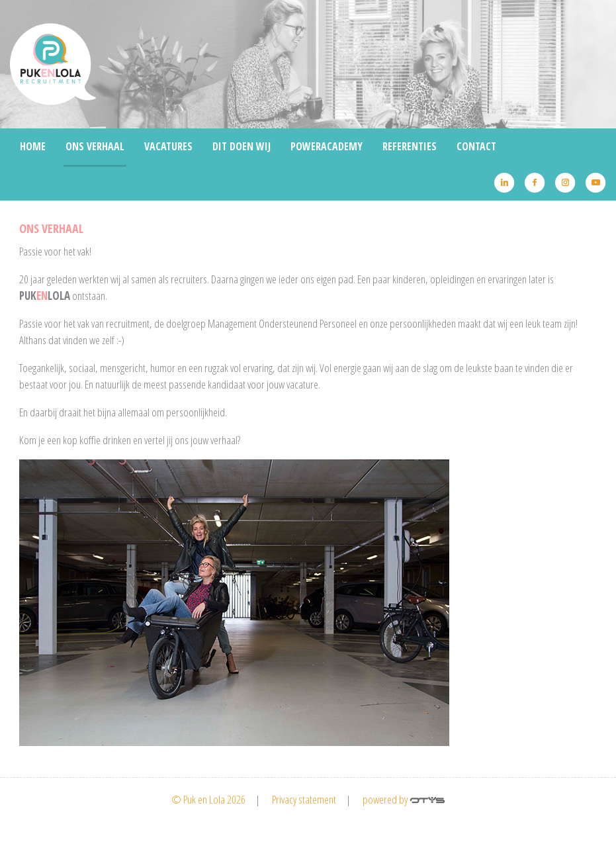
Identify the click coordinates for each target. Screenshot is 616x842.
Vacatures (168, 146)
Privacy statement (304, 799)
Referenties (410, 146)
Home (33, 146)
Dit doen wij (242, 146)
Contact (476, 146)
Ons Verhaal (95, 146)
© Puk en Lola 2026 (208, 799)
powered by (404, 799)
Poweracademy (327, 146)
